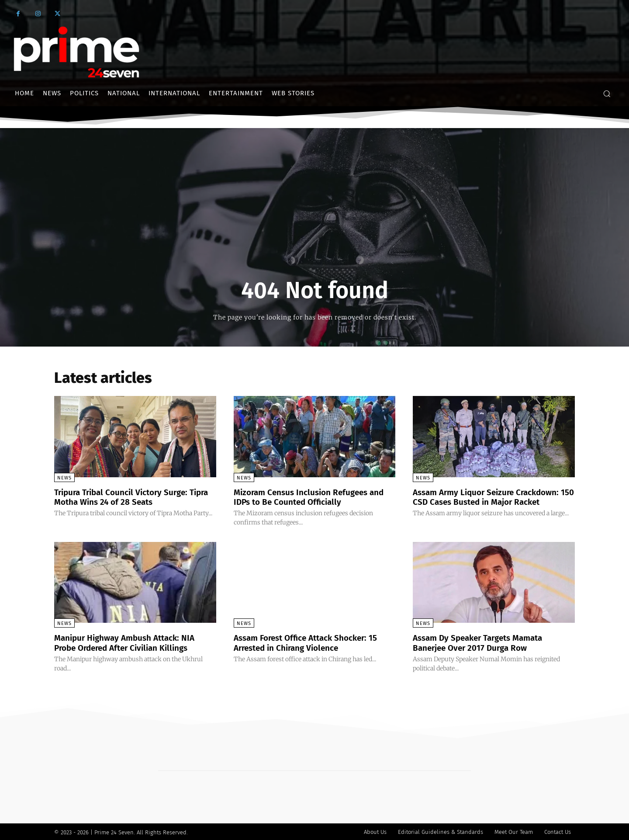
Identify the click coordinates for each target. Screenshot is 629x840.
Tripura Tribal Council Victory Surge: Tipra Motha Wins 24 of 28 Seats (126, 497)
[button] (607, 94)
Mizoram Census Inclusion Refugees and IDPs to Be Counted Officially (314, 497)
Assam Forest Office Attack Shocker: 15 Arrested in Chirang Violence (311, 642)
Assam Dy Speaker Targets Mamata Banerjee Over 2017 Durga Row (483, 642)
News (64, 478)
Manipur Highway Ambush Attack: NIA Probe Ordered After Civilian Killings (129, 642)
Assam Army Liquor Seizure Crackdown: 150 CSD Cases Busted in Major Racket (491, 497)
